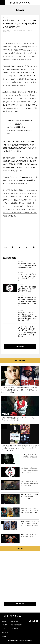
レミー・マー (6, 31)
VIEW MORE (20, 347)
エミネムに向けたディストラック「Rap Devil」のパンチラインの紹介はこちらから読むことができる (20, 213)
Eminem (4, 30)
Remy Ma (9, 30)
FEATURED (5, 632)
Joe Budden (20, 30)
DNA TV (4, 625)
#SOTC (18, 124)
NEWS (4, 629)
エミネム (14, 30)
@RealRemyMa (27, 121)
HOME (4, 621)
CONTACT (14, 621)
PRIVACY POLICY (17, 625)
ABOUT (4, 636)
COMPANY (15, 629)
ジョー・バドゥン (28, 30)
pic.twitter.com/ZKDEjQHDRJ (16, 127)
